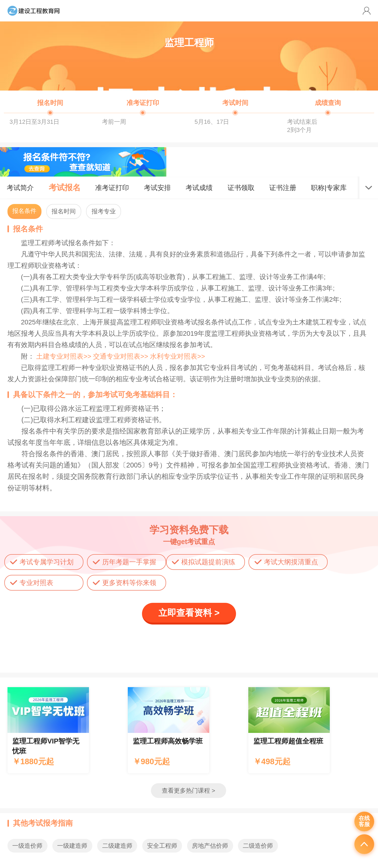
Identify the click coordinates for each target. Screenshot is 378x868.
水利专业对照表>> (177, 356)
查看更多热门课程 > (188, 791)
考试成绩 (199, 188)
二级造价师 (258, 846)
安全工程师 (162, 846)
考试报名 (65, 187)
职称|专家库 (329, 188)
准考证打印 (112, 188)
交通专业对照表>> (121, 356)
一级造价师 (27, 846)
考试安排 (157, 188)
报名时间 (64, 211)
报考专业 (104, 211)
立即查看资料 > (189, 613)
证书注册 (283, 188)
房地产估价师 (210, 846)
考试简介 (20, 188)
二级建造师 (117, 846)
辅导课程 (48, 730)
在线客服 (364, 821)
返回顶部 (364, 844)
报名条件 (24, 211)
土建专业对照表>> (65, 356)
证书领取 (241, 188)
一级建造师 (72, 846)
